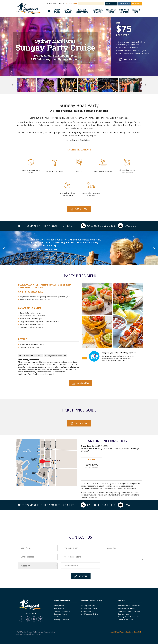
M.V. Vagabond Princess (89, 608)
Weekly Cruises (57, 11)
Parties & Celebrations (82, 11)
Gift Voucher (124, 4)
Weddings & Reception (124, 11)
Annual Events (68, 11)
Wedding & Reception (62, 620)
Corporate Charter (98, 11)
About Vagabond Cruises (89, 614)
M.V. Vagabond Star (88, 611)
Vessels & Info (136, 11)
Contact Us (111, 4)
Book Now (137, 4)
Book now (130, 59)
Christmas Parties (111, 11)
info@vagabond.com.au (126, 608)
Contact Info (138, 632)
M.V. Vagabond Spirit (88, 605)
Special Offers (115, 632)
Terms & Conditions (126, 632)
